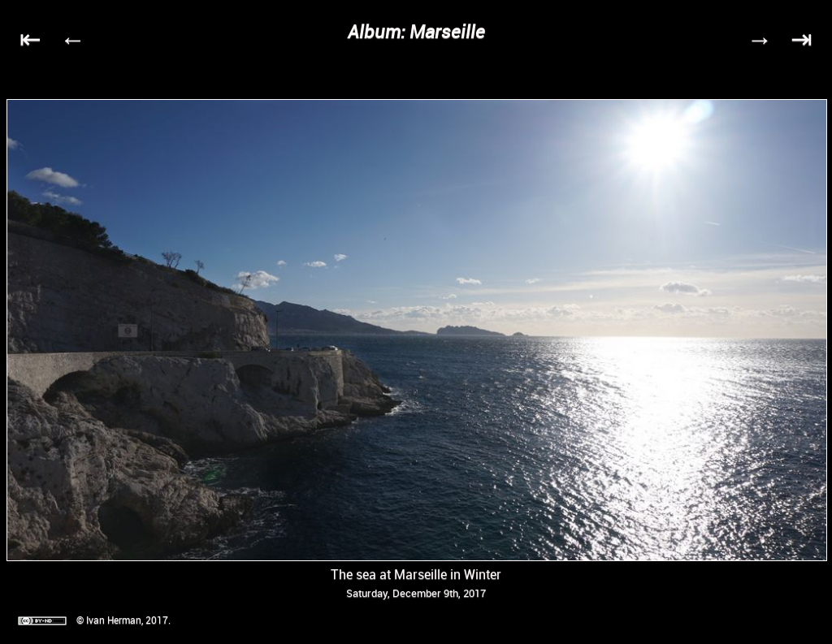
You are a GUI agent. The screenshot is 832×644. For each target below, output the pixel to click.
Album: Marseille (416, 31)
